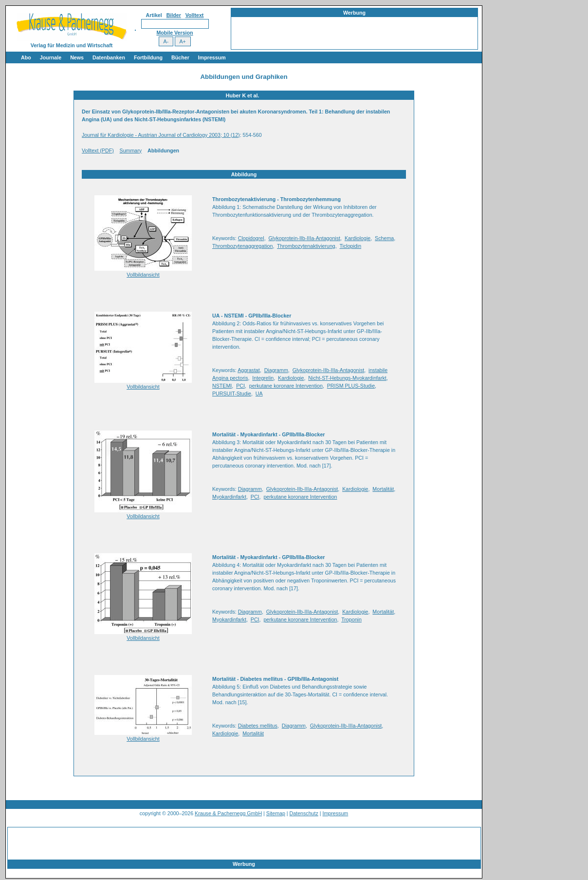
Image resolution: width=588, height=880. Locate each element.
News (77, 57)
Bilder (174, 15)
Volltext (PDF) (98, 150)
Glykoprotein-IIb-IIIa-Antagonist (304, 238)
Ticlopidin (350, 246)
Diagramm (276, 370)
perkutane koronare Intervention (286, 386)
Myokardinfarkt (229, 497)
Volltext (195, 15)
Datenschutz (304, 813)
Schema (384, 238)
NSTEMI (222, 386)
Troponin (351, 619)
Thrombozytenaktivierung (306, 246)
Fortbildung (148, 57)
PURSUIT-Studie (232, 393)
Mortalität (383, 489)
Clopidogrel (251, 238)
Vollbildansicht (143, 275)
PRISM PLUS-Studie (351, 386)
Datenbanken (109, 57)
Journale (51, 57)
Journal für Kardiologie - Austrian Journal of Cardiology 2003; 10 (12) (161, 135)
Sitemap (276, 813)
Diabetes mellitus (258, 726)
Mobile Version (175, 33)
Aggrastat (249, 370)
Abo (26, 57)
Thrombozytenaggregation (242, 246)
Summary (131, 150)
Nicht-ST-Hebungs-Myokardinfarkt (347, 378)
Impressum (212, 57)
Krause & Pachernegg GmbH (228, 813)
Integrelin (263, 378)
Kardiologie (358, 238)
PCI (240, 386)
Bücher (180, 57)
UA (259, 393)
